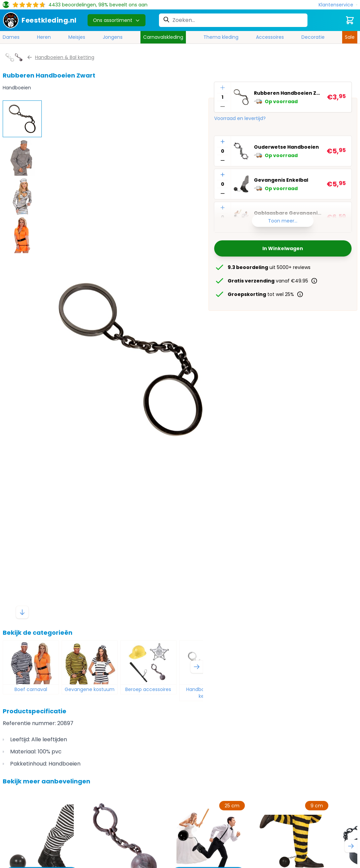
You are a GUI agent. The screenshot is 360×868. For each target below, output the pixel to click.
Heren (44, 37)
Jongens (113, 37)
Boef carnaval (31, 689)
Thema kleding (221, 37)
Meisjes (77, 37)
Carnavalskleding (163, 37)
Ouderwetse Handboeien (286, 147)
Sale (350, 37)
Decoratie (313, 37)
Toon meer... (283, 221)
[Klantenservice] (338, 5)
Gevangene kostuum (90, 689)
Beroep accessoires (148, 689)
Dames (11, 37)
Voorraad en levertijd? (240, 118)
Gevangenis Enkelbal (281, 180)
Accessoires (270, 37)
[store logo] (40, 20)
